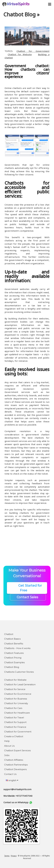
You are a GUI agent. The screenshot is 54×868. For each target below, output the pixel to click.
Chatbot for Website (20, 54)
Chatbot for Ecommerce (18, 694)
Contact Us (10, 774)
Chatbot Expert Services (17, 750)
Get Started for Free (27, 588)
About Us (9, 746)
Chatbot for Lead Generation (20, 684)
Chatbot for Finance (15, 727)
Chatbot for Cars (13, 708)
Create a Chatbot (14, 736)
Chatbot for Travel (14, 718)
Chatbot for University (16, 703)
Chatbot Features (14, 653)
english (12, 780)
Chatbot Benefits (14, 644)
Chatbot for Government (33, 51)
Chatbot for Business (16, 699)
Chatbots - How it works (17, 648)
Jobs (7, 755)
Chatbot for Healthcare (17, 713)
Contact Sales (28, 597)
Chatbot (9, 634)
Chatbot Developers (15, 769)
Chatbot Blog (12, 667)
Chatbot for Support (15, 722)
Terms (7, 856)
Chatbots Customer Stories (19, 672)
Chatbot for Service (15, 689)
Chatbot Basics (12, 639)
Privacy (14, 856)
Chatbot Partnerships (16, 765)
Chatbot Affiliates (14, 760)
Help (7, 741)
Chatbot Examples (14, 662)
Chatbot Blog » (21, 14)
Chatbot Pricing (13, 658)
